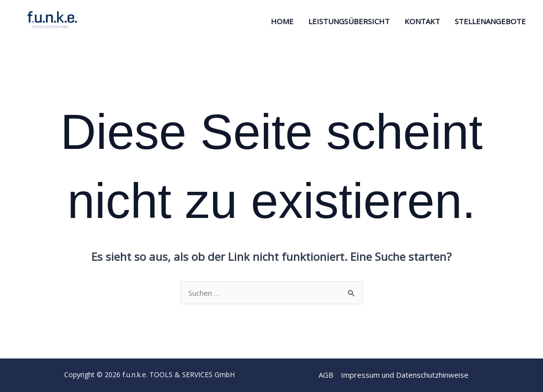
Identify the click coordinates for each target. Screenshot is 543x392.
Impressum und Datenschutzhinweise (405, 375)
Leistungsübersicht (349, 21)
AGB (326, 375)
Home (282, 21)
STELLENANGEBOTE (490, 21)
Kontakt (422, 21)
